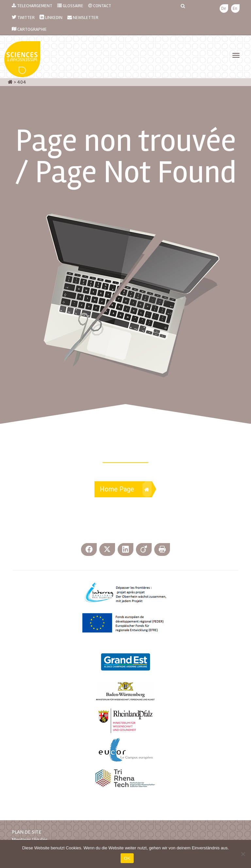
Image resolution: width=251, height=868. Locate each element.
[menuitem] (224, 9)
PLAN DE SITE (27, 832)
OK (127, 858)
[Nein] (243, 854)
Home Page (126, 489)
